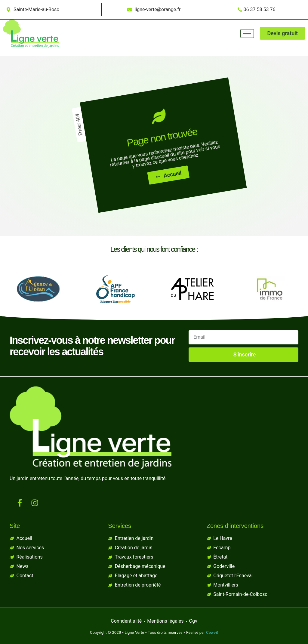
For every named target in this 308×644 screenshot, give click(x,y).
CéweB (212, 632)
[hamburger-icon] (247, 27)
